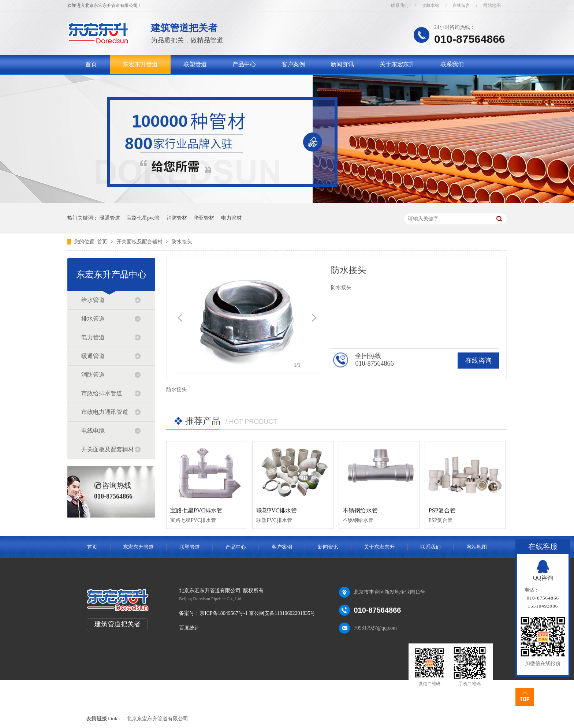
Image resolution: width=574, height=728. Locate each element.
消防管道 (93, 375)
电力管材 (231, 218)
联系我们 (400, 5)
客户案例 (293, 64)
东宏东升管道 (140, 64)
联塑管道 (195, 64)
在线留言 (461, 5)
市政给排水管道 (102, 393)
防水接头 (182, 242)
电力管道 (93, 337)
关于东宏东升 (397, 64)
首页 (91, 64)
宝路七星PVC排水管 (196, 510)
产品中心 (244, 64)
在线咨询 (478, 361)
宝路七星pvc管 (143, 218)
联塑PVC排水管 (277, 510)
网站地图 (492, 5)
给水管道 (93, 300)
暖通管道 (110, 218)
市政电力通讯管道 (105, 412)
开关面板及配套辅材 (140, 242)
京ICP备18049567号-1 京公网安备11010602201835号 (257, 613)
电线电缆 (93, 431)
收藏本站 (430, 5)
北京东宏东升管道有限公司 (157, 719)
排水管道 (93, 319)
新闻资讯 (342, 64)
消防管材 (177, 218)
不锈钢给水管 (360, 510)
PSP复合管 (442, 510)
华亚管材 (204, 218)
